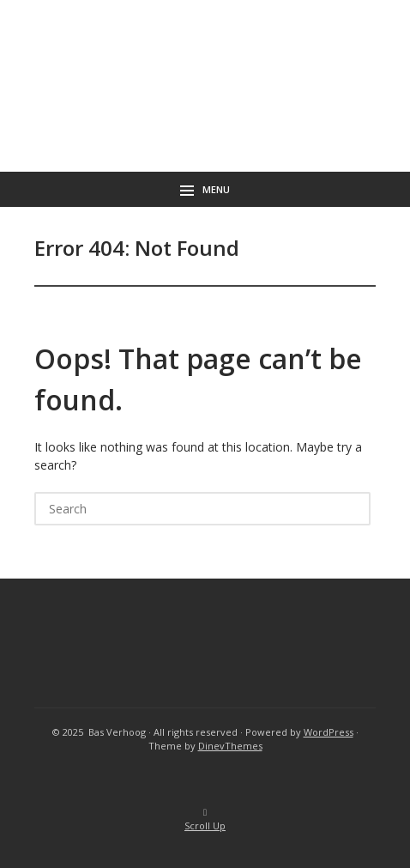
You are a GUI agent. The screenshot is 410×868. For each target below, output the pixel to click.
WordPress (329, 732)
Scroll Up (205, 820)
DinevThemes (230, 746)
